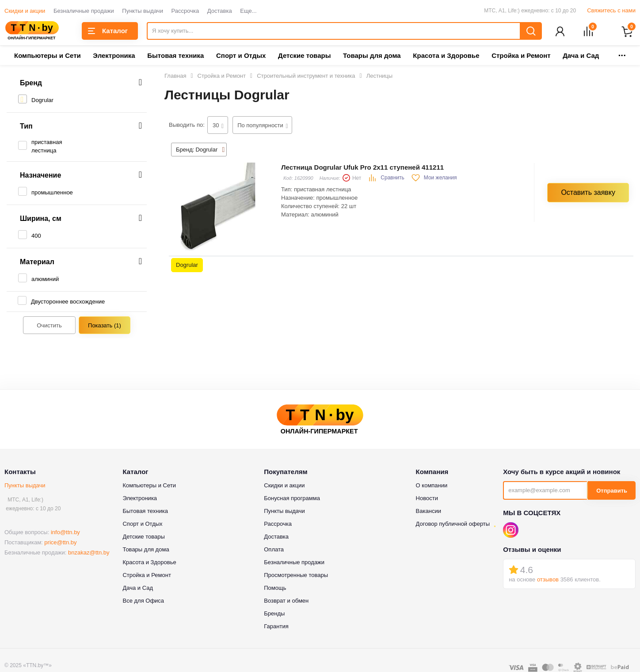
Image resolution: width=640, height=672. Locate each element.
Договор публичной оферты (453, 525)
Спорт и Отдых (241, 56)
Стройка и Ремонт (521, 56)
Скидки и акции (25, 11)
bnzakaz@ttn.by (89, 553)
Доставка (220, 11)
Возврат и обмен (286, 602)
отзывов (548, 580)
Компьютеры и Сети (48, 56)
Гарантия (276, 627)
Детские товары (304, 56)
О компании (432, 486)
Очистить (49, 326)
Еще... (248, 11)
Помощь (275, 589)
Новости (427, 499)
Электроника (114, 56)
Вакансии (429, 512)
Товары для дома (372, 56)
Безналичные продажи (84, 11)
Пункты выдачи (143, 11)
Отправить (612, 492)
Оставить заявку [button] (588, 193)
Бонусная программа (292, 499)
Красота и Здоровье (446, 56)
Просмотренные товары (296, 576)
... (622, 54)
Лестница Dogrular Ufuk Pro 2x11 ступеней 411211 (362, 168)
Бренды (274, 614)
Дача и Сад (581, 56)
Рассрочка (185, 11)
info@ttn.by (65, 533)
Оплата (274, 550)
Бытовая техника (175, 56)
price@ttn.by (60, 543)
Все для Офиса (143, 602)
